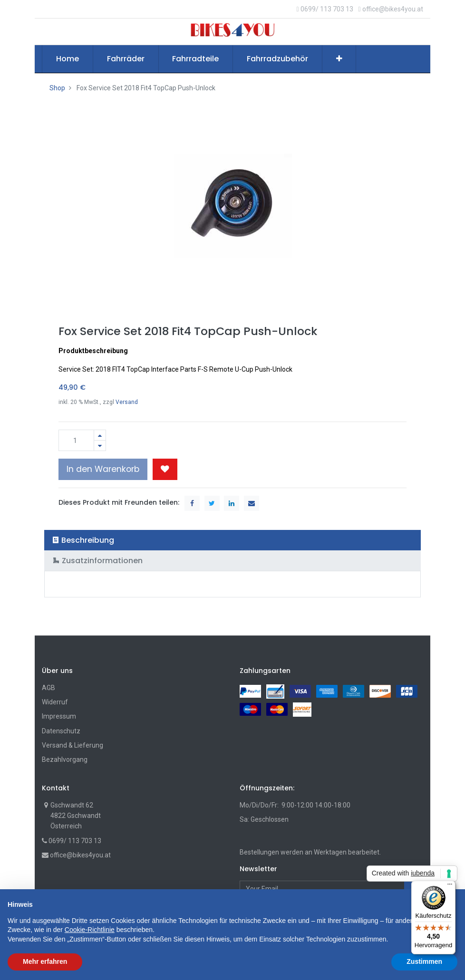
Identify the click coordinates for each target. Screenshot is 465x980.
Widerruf (55, 702)
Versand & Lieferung (73, 745)
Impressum (59, 716)
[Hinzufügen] (100, 435)
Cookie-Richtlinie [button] (90, 930)
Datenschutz (61, 731)
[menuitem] (68, 59)
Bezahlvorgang (65, 759)
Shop (57, 88)
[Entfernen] (100, 446)
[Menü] (450, 886)
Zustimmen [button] (424, 961)
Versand (127, 402)
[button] (339, 59)
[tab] (232, 540)
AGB (48, 688)
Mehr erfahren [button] (45, 961)
